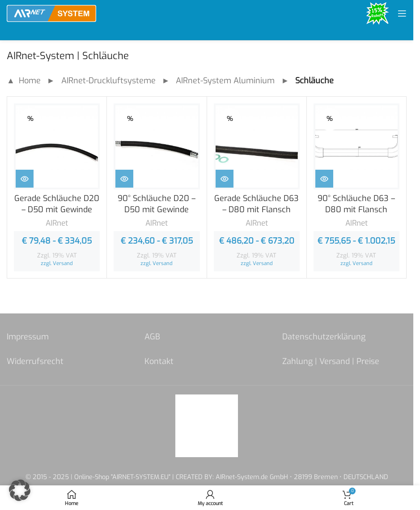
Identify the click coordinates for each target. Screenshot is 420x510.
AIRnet (57, 223)
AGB (152, 337)
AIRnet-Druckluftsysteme (108, 81)
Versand (63, 263)
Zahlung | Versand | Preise (331, 361)
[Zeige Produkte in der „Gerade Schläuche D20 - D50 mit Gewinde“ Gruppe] (25, 179)
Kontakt (159, 361)
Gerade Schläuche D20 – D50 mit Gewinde (57, 204)
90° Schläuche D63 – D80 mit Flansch (356, 204)
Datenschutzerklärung (324, 337)
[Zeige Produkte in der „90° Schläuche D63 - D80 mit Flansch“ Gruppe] (324, 179)
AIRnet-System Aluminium (225, 81)
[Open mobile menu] (402, 13)
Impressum (28, 337)
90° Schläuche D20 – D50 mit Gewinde (157, 204)
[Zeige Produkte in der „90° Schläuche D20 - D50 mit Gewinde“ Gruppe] (124, 179)
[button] (20, 490)
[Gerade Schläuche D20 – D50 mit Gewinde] (57, 146)
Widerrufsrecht (35, 361)
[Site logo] (51, 13)
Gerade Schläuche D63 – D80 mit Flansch (257, 204)
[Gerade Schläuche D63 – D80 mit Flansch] (257, 146)
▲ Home (24, 81)
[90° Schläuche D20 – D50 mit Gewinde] (157, 146)
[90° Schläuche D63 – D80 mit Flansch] (356, 146)
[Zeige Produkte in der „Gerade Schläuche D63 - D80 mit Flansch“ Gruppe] (225, 179)
